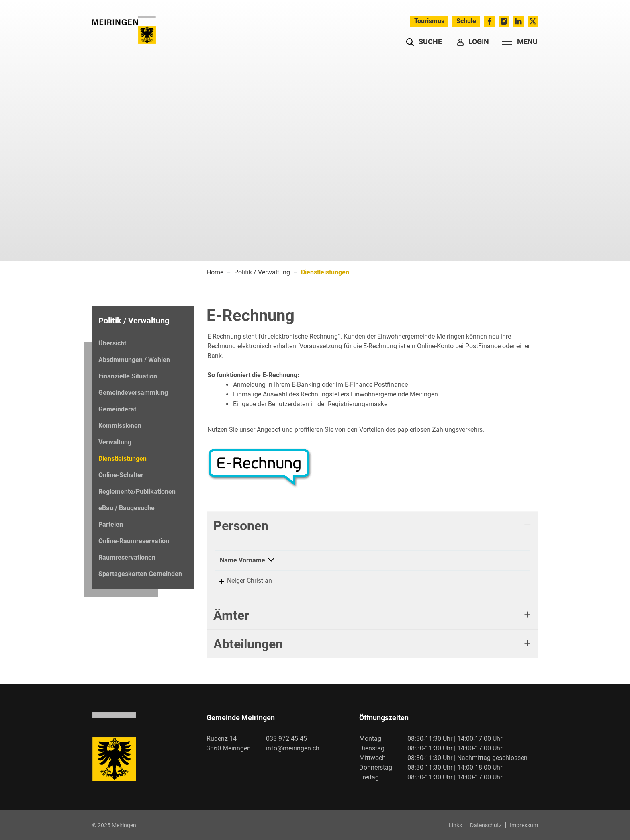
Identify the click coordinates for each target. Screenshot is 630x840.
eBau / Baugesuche (127, 508)
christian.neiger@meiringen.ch (443, 581)
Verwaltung (115, 442)
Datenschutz (486, 825)
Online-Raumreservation (134, 541)
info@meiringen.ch (293, 748)
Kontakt (411, 560)
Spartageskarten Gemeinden (140, 574)
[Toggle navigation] (517, 42)
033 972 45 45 (286, 739)
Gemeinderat (117, 409)
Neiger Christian (242, 581)
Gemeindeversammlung (133, 393)
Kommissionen (120, 426)
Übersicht (112, 343)
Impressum (524, 825)
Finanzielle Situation (128, 376)
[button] (424, 42)
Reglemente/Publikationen (137, 492)
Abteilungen (248, 644)
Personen (241, 526)
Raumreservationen (127, 557)
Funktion (320, 560)
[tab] (372, 526)
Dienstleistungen (122, 461)
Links (455, 825)
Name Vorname (242, 560)
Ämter (231, 615)
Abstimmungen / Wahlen (134, 360)
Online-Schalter (121, 475)
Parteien (111, 524)
